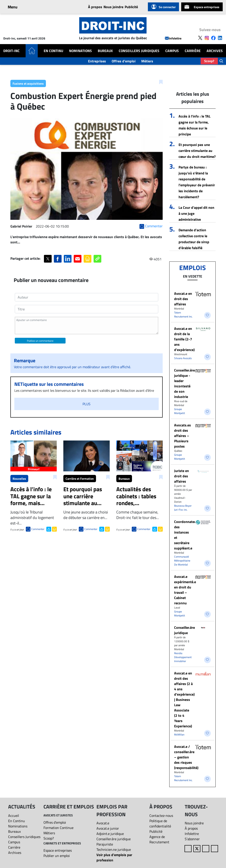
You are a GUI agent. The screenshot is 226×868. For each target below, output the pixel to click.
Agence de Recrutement (159, 839)
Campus (172, 51)
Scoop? (209, 61)
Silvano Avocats (183, 358)
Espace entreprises (202, 7)
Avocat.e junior (108, 828)
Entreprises (97, 61)
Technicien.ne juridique (114, 849)
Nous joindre (113, 7)
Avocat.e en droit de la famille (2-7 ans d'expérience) (184, 339)
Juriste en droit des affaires (182, 476)
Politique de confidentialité (160, 823)
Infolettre (173, 38)
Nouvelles (19, 479)
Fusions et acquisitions (28, 83)
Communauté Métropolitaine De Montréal (182, 561)
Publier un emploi (57, 856)
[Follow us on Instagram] (207, 37)
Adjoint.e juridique (110, 834)
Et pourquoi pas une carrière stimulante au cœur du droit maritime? (197, 151)
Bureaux (105, 51)
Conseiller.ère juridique (185, 630)
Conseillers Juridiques (139, 51)
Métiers (147, 61)
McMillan (179, 735)
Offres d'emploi (124, 61)
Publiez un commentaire (40, 341)
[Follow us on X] (200, 37)
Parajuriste (105, 844)
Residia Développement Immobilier (183, 657)
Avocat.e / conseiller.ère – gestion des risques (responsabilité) (186, 757)
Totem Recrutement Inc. (183, 315)
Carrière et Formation (80, 479)
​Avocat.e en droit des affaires (183, 299)
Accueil (14, 816)
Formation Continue (58, 828)
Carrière (193, 51)
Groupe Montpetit (180, 411)
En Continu (53, 51)
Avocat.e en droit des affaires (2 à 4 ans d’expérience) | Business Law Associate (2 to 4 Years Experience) (184, 700)
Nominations (80, 51)
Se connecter (163, 7)
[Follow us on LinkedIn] (220, 37)
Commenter (38, 529)
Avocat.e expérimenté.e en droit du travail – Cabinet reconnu (185, 590)
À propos (95, 7)
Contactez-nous (161, 816)
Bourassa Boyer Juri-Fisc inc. (183, 508)
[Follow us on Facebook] (213, 37)
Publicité (131, 7)
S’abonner (192, 839)
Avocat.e (103, 823)
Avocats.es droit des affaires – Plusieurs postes (183, 436)
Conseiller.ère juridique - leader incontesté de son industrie (185, 383)
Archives (215, 51)
